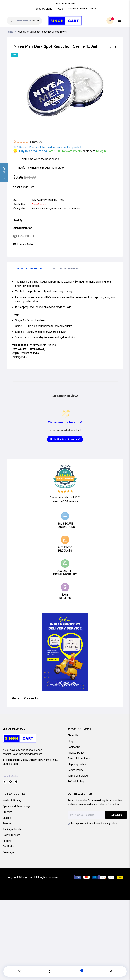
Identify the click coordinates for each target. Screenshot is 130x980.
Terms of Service (78, 776)
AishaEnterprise (23, 228)
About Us (73, 735)
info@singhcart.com (30, 754)
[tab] (29, 270)
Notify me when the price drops (40, 159)
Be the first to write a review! (65, 439)
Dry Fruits (8, 847)
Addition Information (65, 268)
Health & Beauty (41, 209)
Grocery (7, 812)
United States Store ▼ (82, 9)
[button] (4, 490)
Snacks (7, 818)
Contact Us (74, 747)
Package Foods (12, 829)
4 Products (26, 236)
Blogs (71, 741)
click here (89, 151)
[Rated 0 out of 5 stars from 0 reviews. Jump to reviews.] (28, 142)
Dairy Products (11, 835)
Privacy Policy (76, 753)
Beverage (8, 852)
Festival (7, 841)
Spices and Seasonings (17, 806)
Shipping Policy (77, 764)
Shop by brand (44, 9)
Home (10, 32)
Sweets (7, 824)
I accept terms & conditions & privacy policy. (94, 823)
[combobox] (24, 21)
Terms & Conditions (79, 758)
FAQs (60, 9)
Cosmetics (75, 209)
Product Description (29, 268)
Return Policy (75, 770)
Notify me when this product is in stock (41, 168)
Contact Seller (25, 245)
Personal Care (59, 209)
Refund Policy (76, 781)
